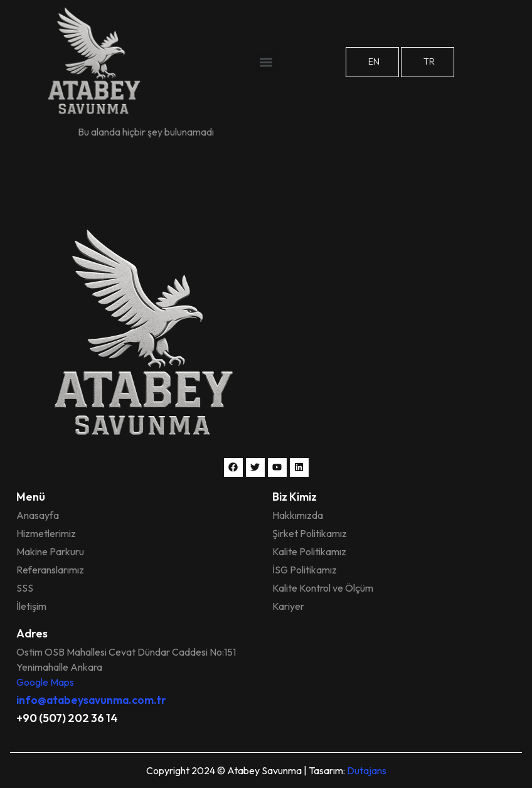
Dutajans (367, 770)
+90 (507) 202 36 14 (67, 718)
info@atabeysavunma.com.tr (91, 700)
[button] (266, 62)
